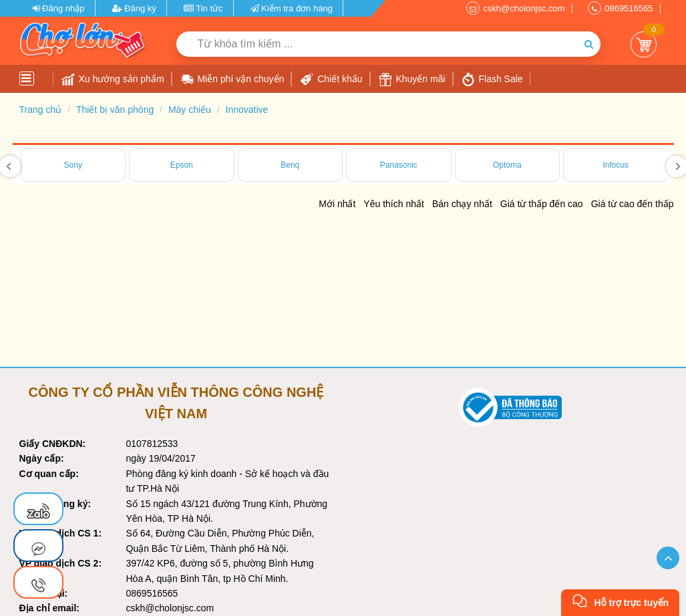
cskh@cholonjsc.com (524, 8)
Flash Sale (492, 80)
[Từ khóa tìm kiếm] (377, 44)
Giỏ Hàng (644, 44)
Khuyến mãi (412, 80)
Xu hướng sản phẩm (113, 80)
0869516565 (629, 8)
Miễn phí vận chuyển (232, 80)
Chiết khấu (331, 80)
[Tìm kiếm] (589, 44)
